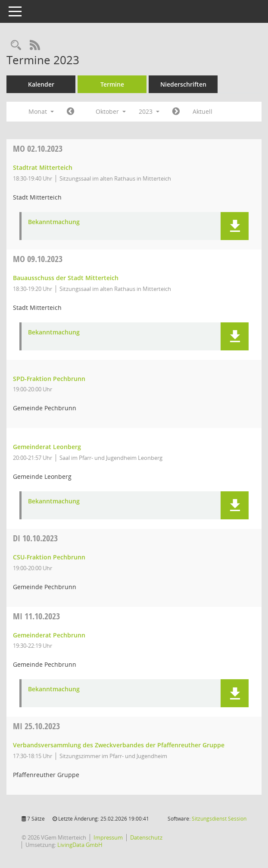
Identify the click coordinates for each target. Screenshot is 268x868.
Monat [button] (41, 111)
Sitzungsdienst (219, 819)
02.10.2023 (38, 148)
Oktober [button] (111, 111)
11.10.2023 (36, 616)
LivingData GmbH (80, 845)
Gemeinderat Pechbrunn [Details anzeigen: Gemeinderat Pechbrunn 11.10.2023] (49, 635)
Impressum (108, 837)
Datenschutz (146, 837)
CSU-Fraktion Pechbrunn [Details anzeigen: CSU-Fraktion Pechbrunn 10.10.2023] (49, 557)
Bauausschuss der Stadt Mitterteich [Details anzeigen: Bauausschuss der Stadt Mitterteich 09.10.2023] (66, 278)
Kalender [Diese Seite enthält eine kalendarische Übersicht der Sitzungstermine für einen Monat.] (41, 84)
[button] (235, 226)
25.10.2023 (36, 726)
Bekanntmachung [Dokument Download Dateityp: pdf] (54, 222)
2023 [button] (149, 111)
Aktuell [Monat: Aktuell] (203, 111)
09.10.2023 (38, 259)
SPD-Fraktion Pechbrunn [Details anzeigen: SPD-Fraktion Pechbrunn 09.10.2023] (49, 379)
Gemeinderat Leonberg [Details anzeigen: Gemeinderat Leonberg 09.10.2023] (47, 447)
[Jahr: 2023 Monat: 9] (70, 112)
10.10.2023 (35, 538)
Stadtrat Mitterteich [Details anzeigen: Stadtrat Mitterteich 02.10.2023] (43, 167)
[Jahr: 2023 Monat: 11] (176, 112)
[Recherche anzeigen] (16, 45)
